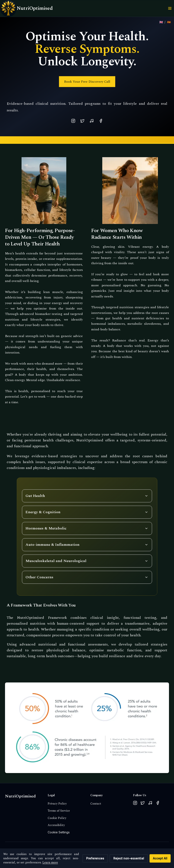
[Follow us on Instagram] (135, 803)
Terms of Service (59, 811)
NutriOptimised (20, 796)
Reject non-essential (129, 858)
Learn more (50, 862)
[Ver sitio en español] (169, 22)
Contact (96, 804)
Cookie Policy (57, 818)
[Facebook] (101, 121)
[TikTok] (92, 121)
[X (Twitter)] (82, 121)
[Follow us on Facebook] (158, 803)
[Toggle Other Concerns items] (87, 577)
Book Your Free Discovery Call (87, 82)
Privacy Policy (57, 804)
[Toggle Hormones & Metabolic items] (87, 528)
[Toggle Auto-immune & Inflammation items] (87, 545)
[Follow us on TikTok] (150, 803)
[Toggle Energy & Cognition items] (87, 512)
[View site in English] (161, 22)
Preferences (95, 858)
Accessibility (56, 825)
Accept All (160, 858)
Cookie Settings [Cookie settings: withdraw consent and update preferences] (59, 832)
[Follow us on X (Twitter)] (143, 803)
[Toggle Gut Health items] (87, 496)
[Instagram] (73, 121)
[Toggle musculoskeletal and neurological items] (87, 561)
